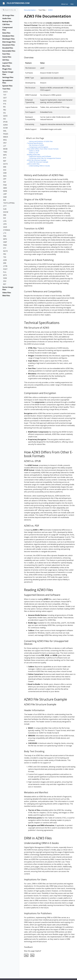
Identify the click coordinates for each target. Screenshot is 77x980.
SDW (5, 278)
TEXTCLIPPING (8, 203)
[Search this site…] (10, 10)
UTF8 (5, 266)
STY (5, 248)
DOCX (5, 92)
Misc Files (6, 66)
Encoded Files (8, 48)
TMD (5, 152)
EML (5, 131)
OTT (5, 206)
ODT (5, 98)
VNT (5, 143)
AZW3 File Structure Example (37, 160)
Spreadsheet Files (8, 82)
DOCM (6, 212)
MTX (5, 275)
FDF (5, 182)
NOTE (5, 251)
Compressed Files (7, 29)
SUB (5, 209)
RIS (4, 107)
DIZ (5, 218)
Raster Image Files (8, 73)
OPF (5, 179)
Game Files (7, 57)
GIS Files (6, 60)
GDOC (5, 116)
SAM (5, 197)
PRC (5, 254)
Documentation (30, 10)
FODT (5, 269)
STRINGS (7, 230)
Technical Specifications (35, 143)
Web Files (6, 296)
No (32, 955)
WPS (5, 155)
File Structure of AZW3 (36, 145)
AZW (5, 260)
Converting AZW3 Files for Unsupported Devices (45, 158)
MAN (5, 191)
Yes (26, 955)
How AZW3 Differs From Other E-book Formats (43, 149)
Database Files (8, 36)
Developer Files (9, 39)
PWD (5, 245)
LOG (5, 221)
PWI (5, 236)
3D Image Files (8, 15)
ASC (5, 119)
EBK (5, 215)
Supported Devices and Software (40, 156)
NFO (5, 176)
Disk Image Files (9, 42)
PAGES (6, 134)
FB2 (5, 110)
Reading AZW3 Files (34, 155)
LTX (5, 233)
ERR (5, 263)
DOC (5, 101)
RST (5, 284)
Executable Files (9, 51)
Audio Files (7, 18)
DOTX (5, 164)
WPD (5, 239)
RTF (5, 158)
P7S (5, 104)
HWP (5, 242)
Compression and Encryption (39, 147)
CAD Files (6, 24)
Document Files (9, 45)
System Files (7, 86)
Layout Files (7, 63)
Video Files (7, 293)
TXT (5, 95)
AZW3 (5, 125)
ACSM (5, 128)
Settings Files (8, 77)
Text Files (6, 89)
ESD (5, 170)
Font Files (6, 54)
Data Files (6, 33)
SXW (5, 173)
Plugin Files (7, 69)
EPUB (5, 122)
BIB (5, 200)
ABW (5, 188)
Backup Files (7, 21)
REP (5, 161)
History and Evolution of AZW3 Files (41, 141)
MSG (5, 140)
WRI (5, 167)
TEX (5, 257)
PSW (5, 185)
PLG (5, 272)
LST (5, 146)
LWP (5, 194)
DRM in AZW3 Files (33, 164)
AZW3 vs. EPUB (34, 151)
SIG (4, 113)
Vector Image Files (8, 288)
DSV (5, 281)
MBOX (6, 137)
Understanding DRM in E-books (40, 166)
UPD (5, 224)
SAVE (5, 227)
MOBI (5, 149)
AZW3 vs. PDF (34, 153)
